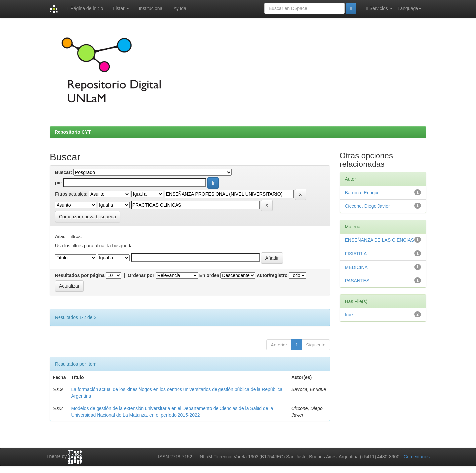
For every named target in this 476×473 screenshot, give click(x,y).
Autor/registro (272, 275)
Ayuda (180, 8)
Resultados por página (80, 275)
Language (410, 8)
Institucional (151, 8)
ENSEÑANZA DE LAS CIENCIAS (380, 240)
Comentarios (417, 457)
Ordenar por (141, 275)
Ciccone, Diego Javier (368, 206)
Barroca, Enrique (362, 193)
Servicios (379, 8)
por (59, 183)
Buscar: (63, 172)
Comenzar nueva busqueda (88, 217)
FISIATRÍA (356, 254)
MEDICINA (356, 267)
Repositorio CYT (73, 132)
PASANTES (357, 281)
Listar (121, 8)
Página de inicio (85, 8)
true (349, 315)
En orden (209, 275)
